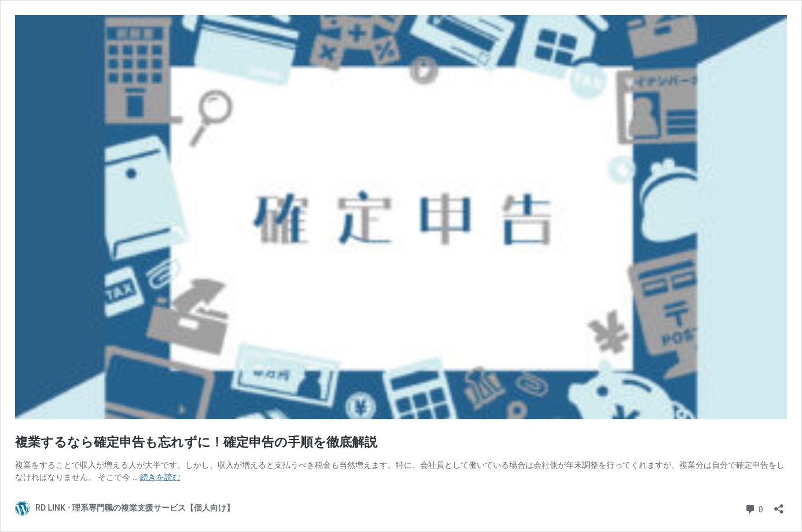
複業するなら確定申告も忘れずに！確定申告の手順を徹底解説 (196, 442)
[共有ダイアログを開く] (779, 505)
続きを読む (160, 477)
